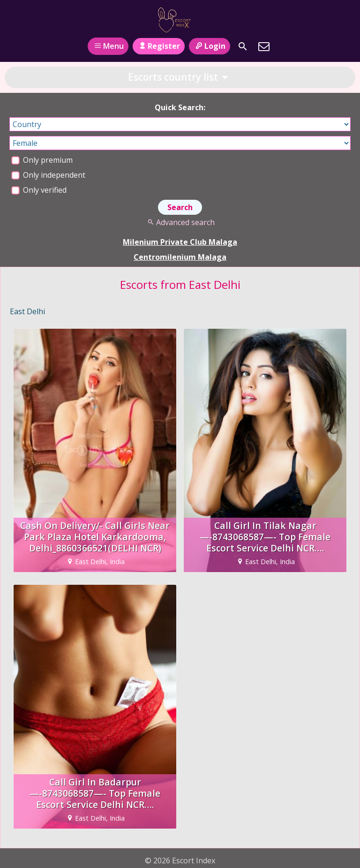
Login (209, 46)
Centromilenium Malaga (180, 257)
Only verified (39, 190)
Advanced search (180, 222)
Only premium (42, 160)
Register (159, 46)
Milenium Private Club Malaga (180, 242)
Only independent (48, 175)
